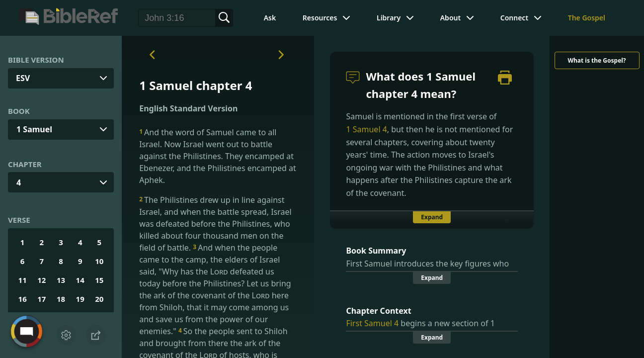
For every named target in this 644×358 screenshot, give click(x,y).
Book (19, 111)
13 (61, 280)
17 (41, 299)
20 (99, 299)
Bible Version (36, 60)
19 (80, 299)
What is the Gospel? (597, 60)
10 (99, 261)
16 (23, 299)
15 (99, 280)
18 (61, 299)
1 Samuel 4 (366, 129)
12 (41, 280)
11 (23, 280)
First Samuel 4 (372, 323)
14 (80, 280)
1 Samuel (34, 129)
